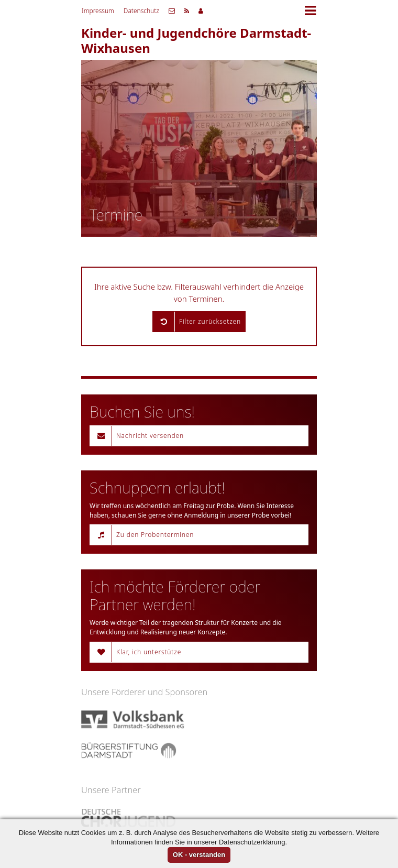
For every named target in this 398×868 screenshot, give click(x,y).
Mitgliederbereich (201, 11)
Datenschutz (141, 11)
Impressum (98, 11)
